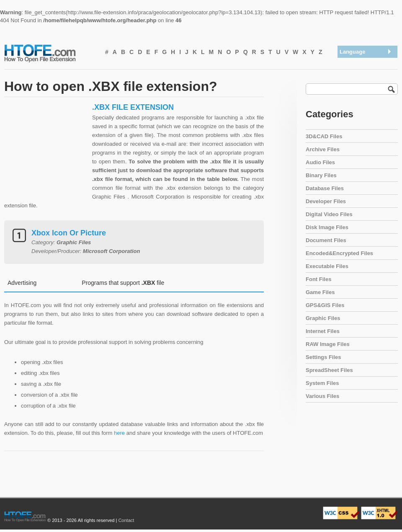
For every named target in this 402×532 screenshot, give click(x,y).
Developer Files (326, 201)
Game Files (320, 292)
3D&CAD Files (324, 136)
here (119, 433)
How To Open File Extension (49, 53)
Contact (126, 520)
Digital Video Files (329, 214)
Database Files (325, 188)
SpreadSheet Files (329, 370)
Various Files (322, 396)
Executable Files (327, 266)
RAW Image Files (328, 344)
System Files (322, 383)
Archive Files (323, 149)
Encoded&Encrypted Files (339, 253)
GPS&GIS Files (325, 305)
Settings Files (323, 357)
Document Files (326, 240)
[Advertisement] (46, 155)
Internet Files (323, 331)
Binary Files (321, 175)
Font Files (318, 279)
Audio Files (320, 162)
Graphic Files (323, 318)
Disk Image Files (327, 227)
